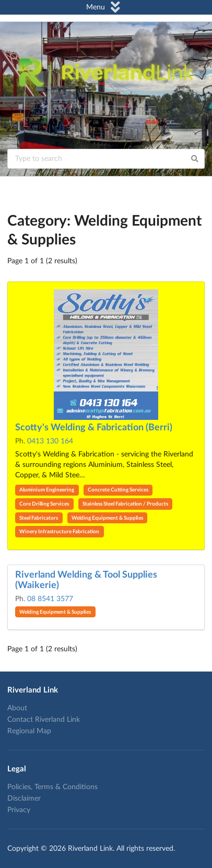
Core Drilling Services (44, 504)
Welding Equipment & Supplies (107, 518)
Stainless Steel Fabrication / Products (125, 504)
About (17, 708)
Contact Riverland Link (44, 720)
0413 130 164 (50, 441)
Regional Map (29, 731)
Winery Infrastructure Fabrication (59, 532)
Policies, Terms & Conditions (52, 787)
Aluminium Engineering (47, 490)
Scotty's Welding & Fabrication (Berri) (94, 428)
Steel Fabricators (39, 518)
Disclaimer (24, 799)
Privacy (19, 810)
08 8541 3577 (50, 599)
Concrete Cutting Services (118, 490)
